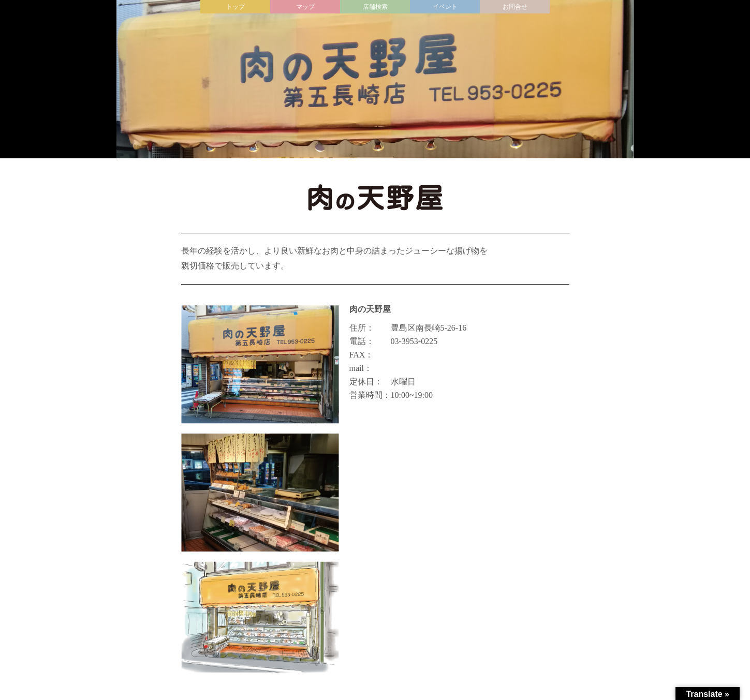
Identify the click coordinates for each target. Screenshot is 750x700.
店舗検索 (375, 7)
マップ (305, 7)
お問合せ (515, 7)
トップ (236, 7)
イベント (445, 7)
